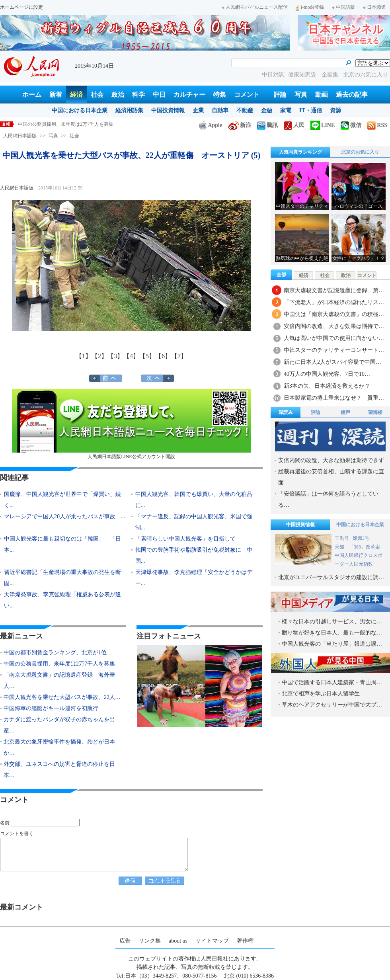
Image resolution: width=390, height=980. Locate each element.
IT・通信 (311, 110)
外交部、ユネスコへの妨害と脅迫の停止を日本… (59, 770)
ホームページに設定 (21, 7)
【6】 (163, 356)
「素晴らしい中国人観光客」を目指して (185, 539)
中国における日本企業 (80, 110)
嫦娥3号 (361, 538)
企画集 (331, 75)
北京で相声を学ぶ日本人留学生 (321, 694)
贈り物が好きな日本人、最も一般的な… (332, 633)
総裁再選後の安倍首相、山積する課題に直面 (331, 477)
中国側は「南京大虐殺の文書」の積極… (334, 314)
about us (178, 941)
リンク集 (150, 941)
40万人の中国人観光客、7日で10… (327, 374)
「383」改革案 (365, 547)
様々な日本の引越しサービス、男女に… (332, 622)
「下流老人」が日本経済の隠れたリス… (334, 302)
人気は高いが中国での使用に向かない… (334, 338)
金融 (267, 110)
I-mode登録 (310, 7)
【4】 (131, 356)
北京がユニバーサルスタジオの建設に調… (331, 577)
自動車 (220, 110)
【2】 (99, 356)
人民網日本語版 (20, 136)
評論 (280, 95)
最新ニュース (21, 636)
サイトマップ (212, 941)
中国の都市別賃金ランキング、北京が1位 (62, 124)
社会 (97, 95)
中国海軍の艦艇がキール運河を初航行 (51, 708)
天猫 (340, 547)
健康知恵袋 (303, 75)
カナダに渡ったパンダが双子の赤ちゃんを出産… (59, 725)
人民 (294, 125)
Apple (211, 125)
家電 (286, 110)
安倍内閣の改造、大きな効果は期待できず (331, 460)
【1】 (84, 356)
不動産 (245, 110)
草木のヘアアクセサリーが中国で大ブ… (332, 705)
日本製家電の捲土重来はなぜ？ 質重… (334, 398)
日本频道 (374, 7)
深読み (286, 412)
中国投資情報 (168, 110)
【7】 (179, 356)
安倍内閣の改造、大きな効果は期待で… (334, 326)
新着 (56, 95)
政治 (118, 95)
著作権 (245, 941)
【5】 (147, 356)
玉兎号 (342, 538)
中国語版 (343, 7)
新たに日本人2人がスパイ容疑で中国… (332, 362)
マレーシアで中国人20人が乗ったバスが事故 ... (65, 516)
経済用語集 (129, 110)
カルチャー (189, 95)
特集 (220, 95)
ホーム (32, 95)
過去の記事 (352, 95)
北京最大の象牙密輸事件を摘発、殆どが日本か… (59, 747)
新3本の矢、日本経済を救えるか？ (327, 386)
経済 (76, 95)
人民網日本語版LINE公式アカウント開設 (131, 424)
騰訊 (267, 125)
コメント (247, 95)
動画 (322, 95)
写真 (301, 95)
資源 (335, 110)
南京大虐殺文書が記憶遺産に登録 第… (334, 290)
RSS (377, 125)
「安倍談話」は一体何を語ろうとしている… (328, 499)
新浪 (240, 125)
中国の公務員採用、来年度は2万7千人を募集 (59, 664)
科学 (138, 95)
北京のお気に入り (366, 75)
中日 (159, 95)
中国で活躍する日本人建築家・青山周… (332, 682)
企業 (198, 110)
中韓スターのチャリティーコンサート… (334, 350)
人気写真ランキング (300, 152)
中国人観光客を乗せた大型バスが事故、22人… (62, 697)
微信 (351, 125)
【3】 (115, 356)
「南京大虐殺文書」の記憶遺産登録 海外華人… (59, 680)
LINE (323, 125)
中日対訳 (273, 75)
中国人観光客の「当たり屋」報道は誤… (332, 644)
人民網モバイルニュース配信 (255, 7)
